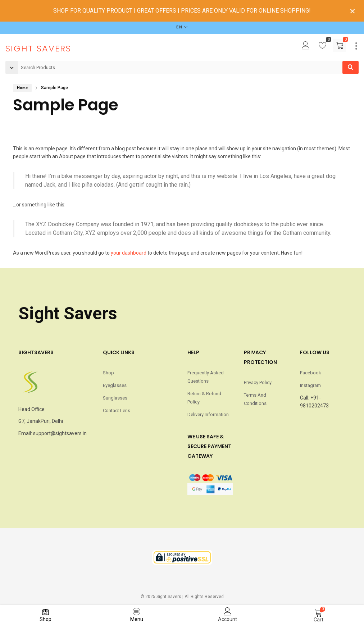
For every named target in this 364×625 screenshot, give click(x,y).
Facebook (311, 373)
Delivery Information (208, 414)
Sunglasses (115, 398)
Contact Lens (117, 410)
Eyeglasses (115, 385)
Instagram (310, 385)
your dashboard (129, 253)
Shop (108, 373)
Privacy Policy (258, 382)
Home (22, 88)
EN (179, 27)
